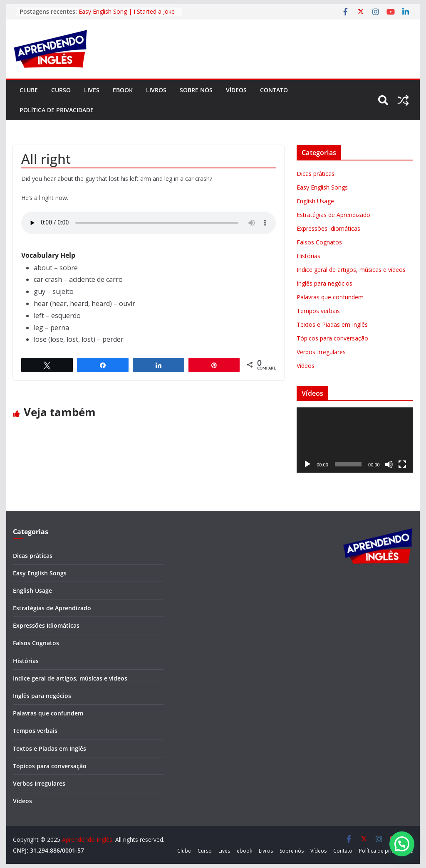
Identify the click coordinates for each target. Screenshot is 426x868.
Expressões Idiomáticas (328, 228)
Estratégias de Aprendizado (333, 215)
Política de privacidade (57, 110)
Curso (61, 90)
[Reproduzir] (307, 464)
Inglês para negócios (324, 283)
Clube (29, 90)
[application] (355, 440)
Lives (92, 90)
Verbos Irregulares (321, 352)
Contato (274, 90)
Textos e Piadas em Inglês (332, 324)
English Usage (315, 201)
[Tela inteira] (402, 464)
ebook (123, 90)
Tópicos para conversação (332, 338)
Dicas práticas (316, 174)
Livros (156, 90)
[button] (402, 844)
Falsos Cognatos (319, 242)
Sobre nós (196, 90)
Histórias (308, 256)
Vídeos (236, 90)
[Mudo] (389, 464)
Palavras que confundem (330, 297)
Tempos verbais (318, 311)
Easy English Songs (322, 187)
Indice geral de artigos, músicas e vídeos (351, 270)
